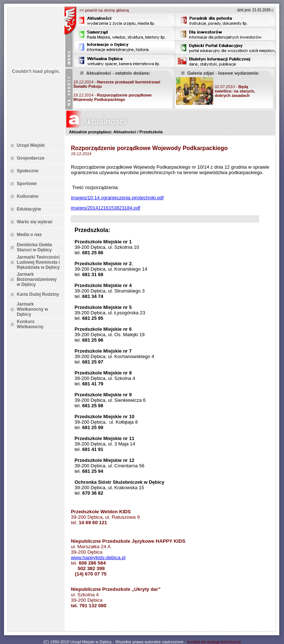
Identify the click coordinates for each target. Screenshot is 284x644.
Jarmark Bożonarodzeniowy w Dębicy (37, 279)
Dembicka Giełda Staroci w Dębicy (34, 247)
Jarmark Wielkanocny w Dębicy (32, 309)
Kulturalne (28, 196)
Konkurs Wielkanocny (30, 324)
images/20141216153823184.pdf (105, 208)
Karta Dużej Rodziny (38, 294)
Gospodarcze (31, 158)
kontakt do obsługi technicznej (214, 642)
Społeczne (28, 171)
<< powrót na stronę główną (104, 10)
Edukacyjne (29, 209)
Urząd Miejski (31, 145)
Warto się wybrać (35, 222)
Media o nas (29, 235)
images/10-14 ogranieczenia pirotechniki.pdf (117, 198)
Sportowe (27, 184)
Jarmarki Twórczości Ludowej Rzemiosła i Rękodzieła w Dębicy (38, 262)
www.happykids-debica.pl (98, 557)
